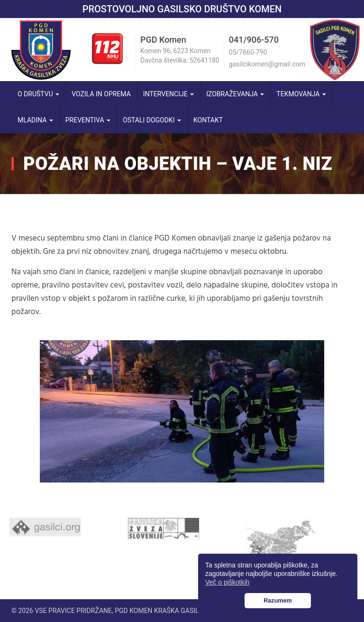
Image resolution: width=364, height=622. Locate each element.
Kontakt (208, 120)
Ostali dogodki (152, 120)
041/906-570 (254, 40)
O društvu (38, 94)
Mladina (35, 120)
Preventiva (88, 120)
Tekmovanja (301, 94)
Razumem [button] (278, 601)
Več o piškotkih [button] (227, 582)
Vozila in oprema (101, 94)
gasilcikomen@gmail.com (267, 64)
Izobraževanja (235, 94)
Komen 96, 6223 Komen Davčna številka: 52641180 (180, 56)
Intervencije (168, 94)
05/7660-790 (248, 52)
